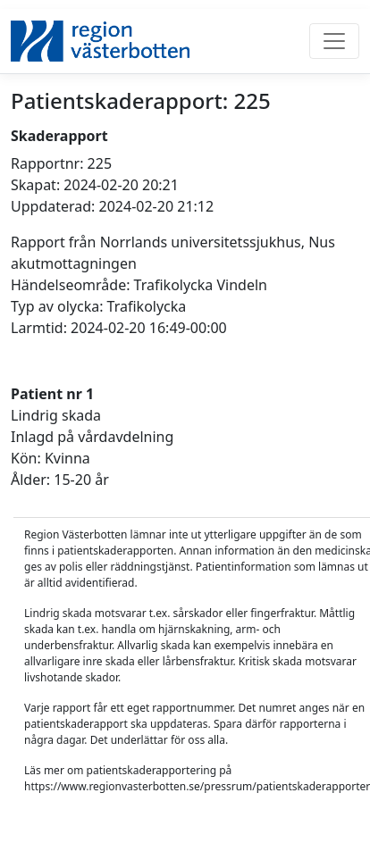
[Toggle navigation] (334, 41)
